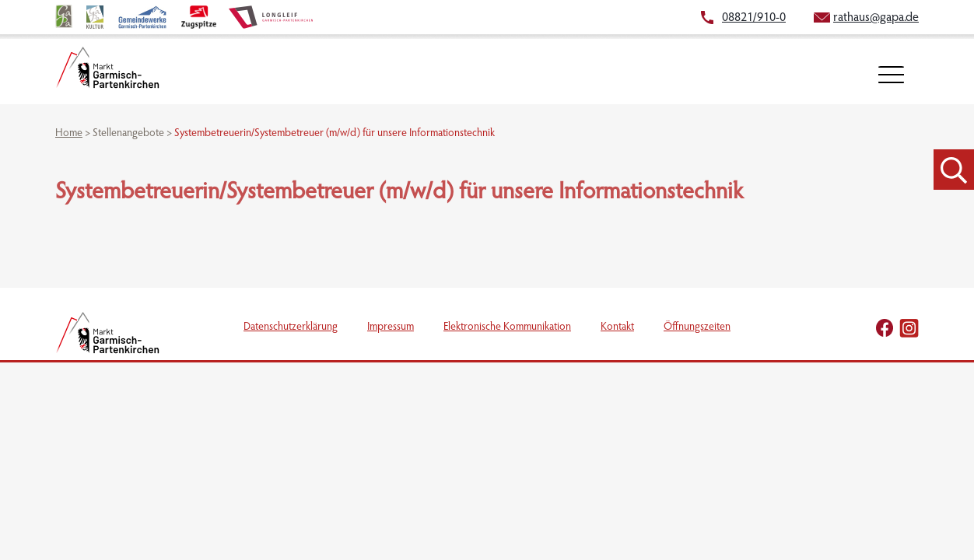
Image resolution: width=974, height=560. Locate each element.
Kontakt (617, 327)
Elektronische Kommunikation (507, 327)
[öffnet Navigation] (891, 75)
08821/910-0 (754, 18)
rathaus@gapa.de (876, 18)
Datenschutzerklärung (291, 327)
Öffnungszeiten (697, 327)
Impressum (391, 327)
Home (69, 134)
